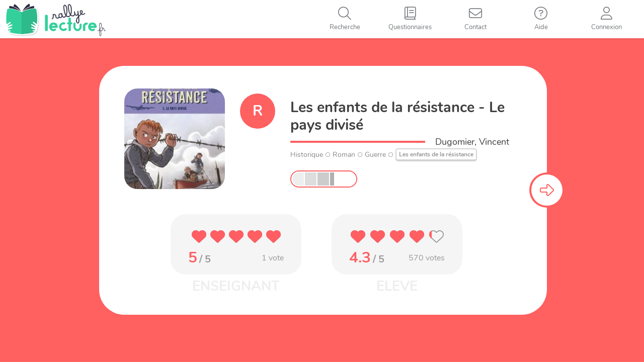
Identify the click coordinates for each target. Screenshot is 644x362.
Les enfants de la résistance (436, 154)
